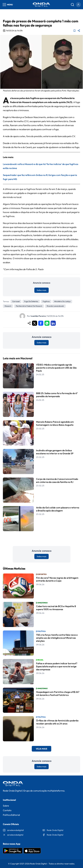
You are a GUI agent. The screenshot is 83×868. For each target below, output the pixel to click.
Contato (7, 810)
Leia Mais (42, 539)
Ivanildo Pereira (38, 316)
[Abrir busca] (72, 5)
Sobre (6, 806)
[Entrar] (78, 5)
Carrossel (16, 301)
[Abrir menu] (8, 5)
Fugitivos (46, 301)
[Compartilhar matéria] (79, 31)
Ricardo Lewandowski (55, 306)
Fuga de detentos (31, 301)
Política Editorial (11, 815)
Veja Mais (41, 749)
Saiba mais (41, 290)
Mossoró (8, 306)
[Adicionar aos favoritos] (74, 31)
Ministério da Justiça (62, 301)
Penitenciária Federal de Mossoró (29, 306)
